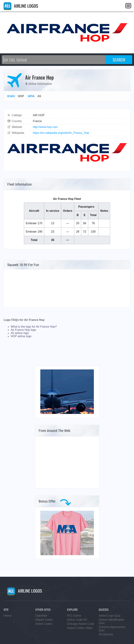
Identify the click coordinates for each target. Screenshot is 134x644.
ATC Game (74, 616)
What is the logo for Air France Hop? (34, 327)
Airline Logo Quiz (110, 616)
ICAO (11, 96)
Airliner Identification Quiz (112, 621)
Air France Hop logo (23, 330)
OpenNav (41, 616)
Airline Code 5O (77, 620)
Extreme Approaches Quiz (112, 629)
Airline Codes (44, 624)
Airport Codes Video (80, 628)
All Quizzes (106, 634)
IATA (31, 96)
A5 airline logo (20, 333)
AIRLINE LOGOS (21, 6)
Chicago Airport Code (81, 624)
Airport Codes (44, 620)
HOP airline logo (21, 336)
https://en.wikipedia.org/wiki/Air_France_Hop (61, 133)
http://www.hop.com (45, 127)
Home (7, 616)
